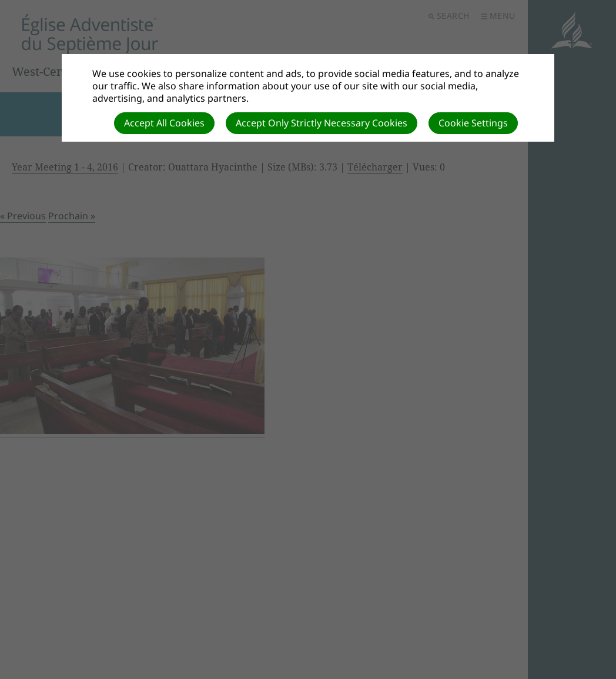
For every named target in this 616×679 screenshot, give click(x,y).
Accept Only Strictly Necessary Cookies (322, 123)
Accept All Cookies (164, 123)
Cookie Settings (473, 123)
